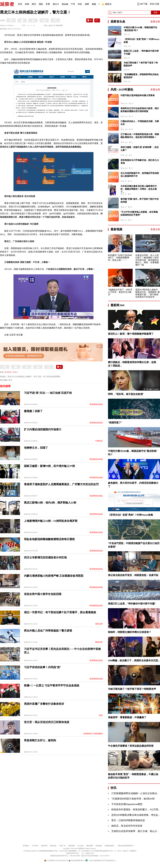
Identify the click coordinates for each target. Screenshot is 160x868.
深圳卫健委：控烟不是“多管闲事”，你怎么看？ (140, 149)
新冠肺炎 (8, 372)
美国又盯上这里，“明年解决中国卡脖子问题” (141, 52)
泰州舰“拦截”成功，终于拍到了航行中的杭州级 (140, 200)
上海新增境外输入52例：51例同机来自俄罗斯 (51, 521)
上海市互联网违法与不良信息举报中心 (101, 861)
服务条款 (53, 846)
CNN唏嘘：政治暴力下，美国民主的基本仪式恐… (134, 661)
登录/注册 (154, 4)
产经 (73, 4)
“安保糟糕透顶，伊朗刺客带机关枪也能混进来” (141, 76)
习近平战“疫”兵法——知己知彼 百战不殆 (48, 393)
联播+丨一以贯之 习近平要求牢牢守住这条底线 (52, 685)
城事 (87, 4)
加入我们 (81, 846)
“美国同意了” (115, 423)
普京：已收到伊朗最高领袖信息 (128, 820)
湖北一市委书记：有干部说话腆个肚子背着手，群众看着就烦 (60, 612)
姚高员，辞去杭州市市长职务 (127, 826)
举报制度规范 (109, 846)
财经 (34, 4)
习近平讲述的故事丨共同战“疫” (42, 667)
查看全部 (155, 22)
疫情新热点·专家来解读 (93, 734)
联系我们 (26, 846)
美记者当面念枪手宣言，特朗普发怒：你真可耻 (133, 575)
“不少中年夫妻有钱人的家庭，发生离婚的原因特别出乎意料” (139, 213)
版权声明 (44, 846)
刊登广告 (62, 846)
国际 (41, 4)
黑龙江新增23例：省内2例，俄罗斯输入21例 (50, 503)
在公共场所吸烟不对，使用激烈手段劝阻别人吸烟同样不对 (140, 175)
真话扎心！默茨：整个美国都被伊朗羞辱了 (131, 334)
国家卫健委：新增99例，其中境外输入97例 (49, 466)
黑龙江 (15, 372)
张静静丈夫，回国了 (36, 448)
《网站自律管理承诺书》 (126, 846)
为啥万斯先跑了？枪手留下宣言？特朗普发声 (141, 64)
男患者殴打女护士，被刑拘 (40, 740)
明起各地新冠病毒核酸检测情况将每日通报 (49, 539)
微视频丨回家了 (33, 411)
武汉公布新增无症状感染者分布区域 (45, 557)
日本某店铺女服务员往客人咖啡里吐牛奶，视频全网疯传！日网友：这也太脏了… (139, 189)
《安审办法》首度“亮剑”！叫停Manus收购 (141, 41)
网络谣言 (99, 642)
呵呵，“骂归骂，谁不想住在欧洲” (126, 394)
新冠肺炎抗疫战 (96, 404)
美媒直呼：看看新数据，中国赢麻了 (127, 717)
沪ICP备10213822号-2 (31, 851)
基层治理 (99, 624)
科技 (80, 4)
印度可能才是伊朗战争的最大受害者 (138, 95)
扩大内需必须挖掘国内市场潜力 (43, 429)
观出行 (56, 4)
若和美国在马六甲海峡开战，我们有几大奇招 (140, 162)
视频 (94, 4)
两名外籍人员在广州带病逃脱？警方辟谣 (48, 631)
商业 (101, 715)
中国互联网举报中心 (77, 861)
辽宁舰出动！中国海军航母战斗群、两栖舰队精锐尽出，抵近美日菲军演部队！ (140, 136)
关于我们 (35, 846)
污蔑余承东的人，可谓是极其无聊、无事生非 (140, 123)
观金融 (65, 4)
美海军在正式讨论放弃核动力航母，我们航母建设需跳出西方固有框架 (140, 110)
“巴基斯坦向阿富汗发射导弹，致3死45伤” (133, 799)
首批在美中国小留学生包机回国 (43, 594)
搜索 (156, 12)
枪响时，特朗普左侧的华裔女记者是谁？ (130, 632)
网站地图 (90, 846)
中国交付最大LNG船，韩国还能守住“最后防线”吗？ (140, 29)
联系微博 (71, 846)
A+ (34, 26)
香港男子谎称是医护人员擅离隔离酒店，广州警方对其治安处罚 (61, 484)
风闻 (27, 4)
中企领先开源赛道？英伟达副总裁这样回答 (131, 746)
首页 (20, 4)
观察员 (107, 4)
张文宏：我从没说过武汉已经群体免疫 (47, 722)
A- (28, 26)
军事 (48, 4)
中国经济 (99, 441)
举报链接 (99, 846)
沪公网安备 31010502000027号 (56, 861)
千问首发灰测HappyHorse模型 (127, 804)
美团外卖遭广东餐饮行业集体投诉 (44, 704)
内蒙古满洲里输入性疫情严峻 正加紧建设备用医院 (54, 576)
